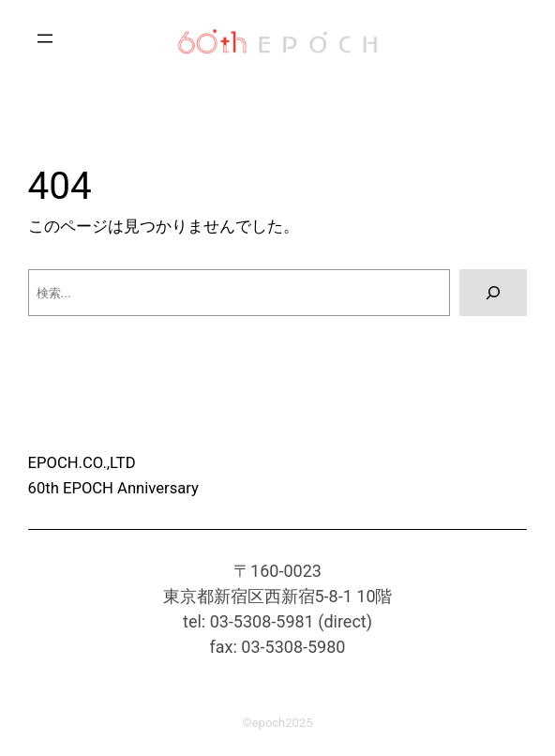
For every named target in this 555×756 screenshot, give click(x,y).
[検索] (493, 293)
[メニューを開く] (45, 38)
